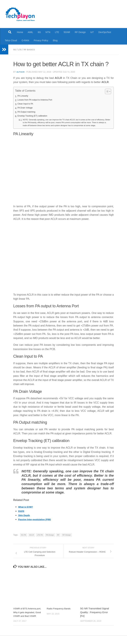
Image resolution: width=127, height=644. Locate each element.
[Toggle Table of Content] (106, 91)
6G (39, 32)
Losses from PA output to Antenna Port (38, 100)
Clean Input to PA (27, 104)
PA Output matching (28, 112)
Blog (55, 40)
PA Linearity (24, 96)
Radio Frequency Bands (60, 613)
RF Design (80, 32)
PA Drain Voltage (26, 108)
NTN (48, 32)
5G (15, 50)
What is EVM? (27, 512)
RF (58, 540)
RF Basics (31, 50)
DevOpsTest (105, 32)
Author (21, 72)
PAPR (22, 516)
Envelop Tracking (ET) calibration (35, 116)
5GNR (67, 32)
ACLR (32, 540)
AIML (31, 32)
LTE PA (40, 540)
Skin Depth (25, 520)
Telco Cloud (11, 40)
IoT (92, 32)
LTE (57, 32)
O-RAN (25, 40)
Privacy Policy (41, 40)
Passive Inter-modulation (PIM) (37, 524)
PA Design (50, 540)
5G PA (23, 540)
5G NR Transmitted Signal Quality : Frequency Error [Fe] (95, 617)
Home (20, 32)
